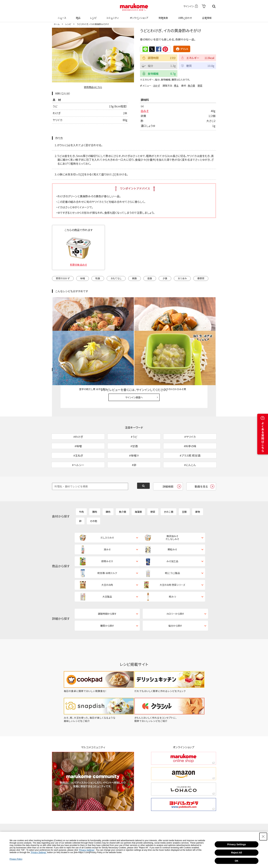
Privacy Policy (16, 859)
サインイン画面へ (134, 361)
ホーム (57, 24)
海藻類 (138, 493)
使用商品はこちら (93, 87)
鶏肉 (108, 493)
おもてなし (116, 278)
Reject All (236, 853)
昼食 (150, 278)
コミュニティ (112, 16)
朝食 (135, 278)
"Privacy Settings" (87, 850)
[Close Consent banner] (263, 837)
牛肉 (81, 493)
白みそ (145, 111)
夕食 (165, 278)
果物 (198, 493)
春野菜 (201, 278)
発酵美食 (163, 16)
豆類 (184, 493)
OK (237, 861)
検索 (214, 6)
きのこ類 (169, 493)
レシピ (93, 16)
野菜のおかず (63, 278)
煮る (176, 85)
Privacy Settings (237, 844)
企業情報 (206, 16)
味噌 (83, 278)
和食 (98, 278)
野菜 (200, 85)
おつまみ (182, 278)
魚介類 (191, 85)
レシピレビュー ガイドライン (204, 334)
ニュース (61, 16)
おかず (157, 85)
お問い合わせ (184, 16)
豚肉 (95, 493)
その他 (93, 502)
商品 (78, 16)
